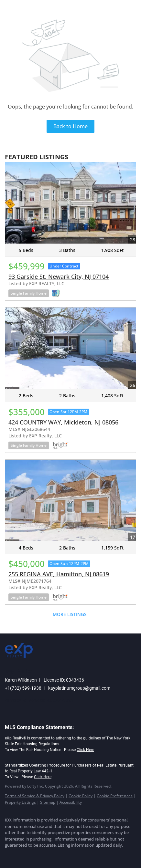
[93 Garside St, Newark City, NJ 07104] (70, 203)
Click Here (85, 750)
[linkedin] (21, 855)
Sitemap (48, 802)
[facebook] (8, 855)
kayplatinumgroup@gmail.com (79, 688)
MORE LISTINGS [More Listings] (70, 614)
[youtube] (60, 855)
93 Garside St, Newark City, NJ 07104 (59, 277)
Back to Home (70, 126)
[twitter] (34, 855)
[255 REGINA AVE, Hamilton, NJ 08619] (70, 501)
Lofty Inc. (36, 786)
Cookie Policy (81, 796)
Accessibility (71, 802)
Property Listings (20, 802)
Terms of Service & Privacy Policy (35, 796)
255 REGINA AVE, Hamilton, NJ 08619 (59, 574)
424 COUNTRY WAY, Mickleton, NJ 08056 (63, 422)
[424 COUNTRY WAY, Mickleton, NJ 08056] (70, 348)
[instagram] (47, 855)
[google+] (73, 855)
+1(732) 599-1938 (23, 688)
